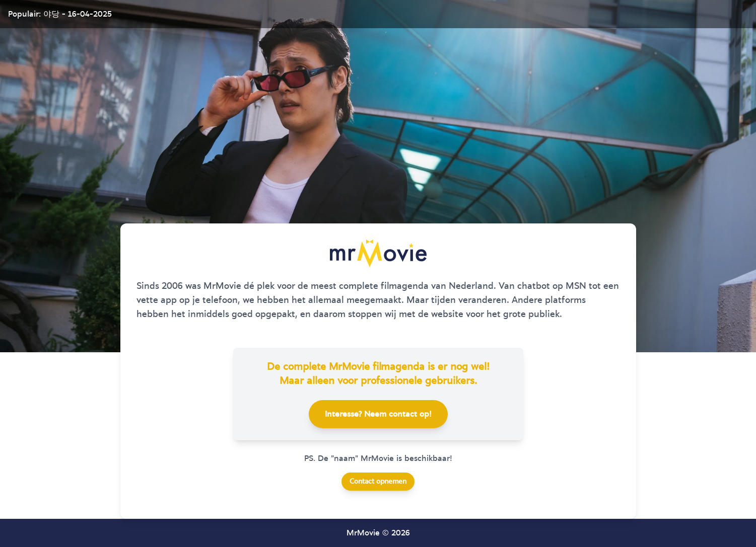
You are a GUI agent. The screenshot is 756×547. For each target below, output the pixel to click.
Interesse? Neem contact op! (378, 414)
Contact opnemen (378, 482)
